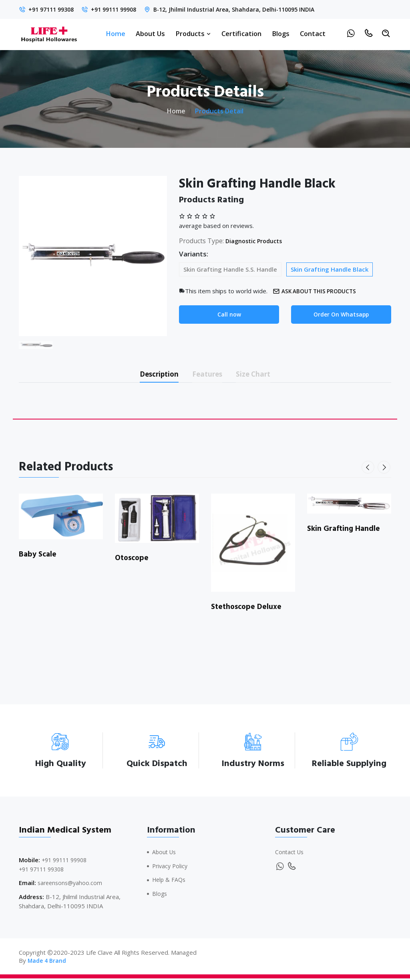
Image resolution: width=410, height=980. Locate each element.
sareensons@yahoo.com (71, 885)
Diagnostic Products (257, 241)
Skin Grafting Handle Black (330, 269)
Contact (313, 33)
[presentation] (369, 469)
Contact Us (290, 854)
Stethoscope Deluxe (248, 609)
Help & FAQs (170, 881)
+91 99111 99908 (121, 9)
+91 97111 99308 (53, 9)
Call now (229, 315)
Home (116, 33)
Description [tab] (152, 375)
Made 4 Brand (48, 962)
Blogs (281, 33)
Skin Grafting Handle (345, 530)
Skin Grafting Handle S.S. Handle (230, 269)
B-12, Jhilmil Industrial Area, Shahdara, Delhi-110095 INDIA (247, 9)
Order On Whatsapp (341, 315)
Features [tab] (208, 375)
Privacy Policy (171, 867)
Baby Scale (39, 556)
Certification (241, 33)
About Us (150, 33)
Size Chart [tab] (261, 375)
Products (193, 33)
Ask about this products (318, 291)
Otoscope (133, 560)
